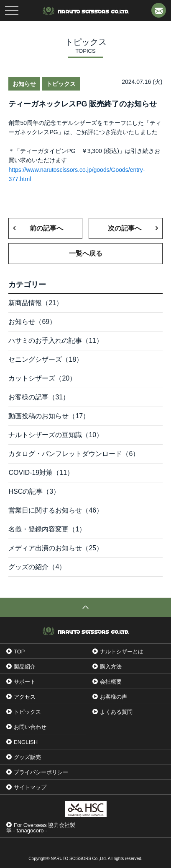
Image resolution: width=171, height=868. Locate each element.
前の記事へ (46, 228)
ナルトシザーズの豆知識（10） (56, 435)
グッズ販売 (27, 757)
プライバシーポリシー (41, 772)
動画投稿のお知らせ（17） (49, 416)
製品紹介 (25, 667)
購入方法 (111, 667)
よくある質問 (116, 712)
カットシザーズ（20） (42, 378)
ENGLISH (26, 742)
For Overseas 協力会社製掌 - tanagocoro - (41, 828)
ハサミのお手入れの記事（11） (56, 341)
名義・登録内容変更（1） (47, 529)
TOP (19, 652)
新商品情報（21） (36, 303)
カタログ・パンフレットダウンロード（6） (74, 454)
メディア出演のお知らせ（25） (56, 548)
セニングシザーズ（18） (46, 359)
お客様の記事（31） (39, 397)
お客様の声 (114, 697)
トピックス (27, 712)
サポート (25, 682)
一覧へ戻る (86, 253)
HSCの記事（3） (34, 491)
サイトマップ (30, 787)
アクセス (25, 697)
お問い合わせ (30, 727)
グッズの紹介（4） (37, 567)
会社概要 (111, 682)
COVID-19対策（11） (41, 473)
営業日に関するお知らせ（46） (56, 510)
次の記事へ (125, 228)
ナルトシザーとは (122, 652)
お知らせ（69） (32, 322)
